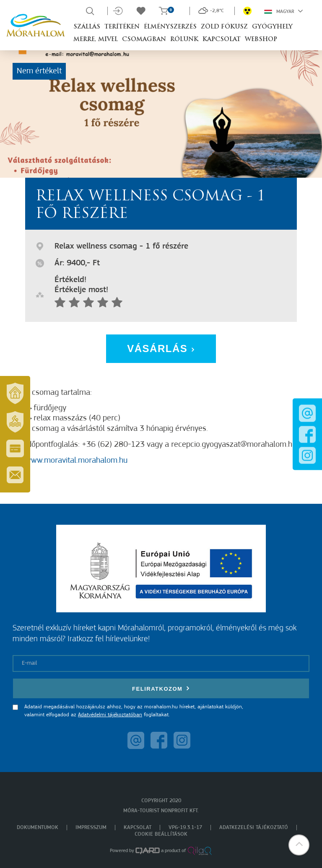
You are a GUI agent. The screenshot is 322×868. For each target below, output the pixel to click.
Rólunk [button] (184, 40)
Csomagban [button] (144, 40)
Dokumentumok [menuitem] (38, 828)
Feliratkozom (161, 688)
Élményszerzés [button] (170, 27)
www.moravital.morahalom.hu (76, 461)
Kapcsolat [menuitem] (138, 828)
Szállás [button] (87, 27)
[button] (299, 845)
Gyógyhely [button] (272, 27)
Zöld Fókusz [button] (224, 27)
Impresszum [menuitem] (91, 828)
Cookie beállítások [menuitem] (161, 834)
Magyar (284, 11)
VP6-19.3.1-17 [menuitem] (185, 828)
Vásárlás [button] (161, 348)
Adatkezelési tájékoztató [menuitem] (254, 828)
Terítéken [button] (122, 27)
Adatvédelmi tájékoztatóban (110, 715)
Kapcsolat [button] (222, 40)
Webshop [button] (261, 40)
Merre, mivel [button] (96, 40)
